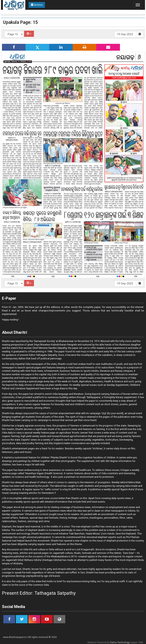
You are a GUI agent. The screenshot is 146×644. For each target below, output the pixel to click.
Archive (37, 5)
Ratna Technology (120, 642)
